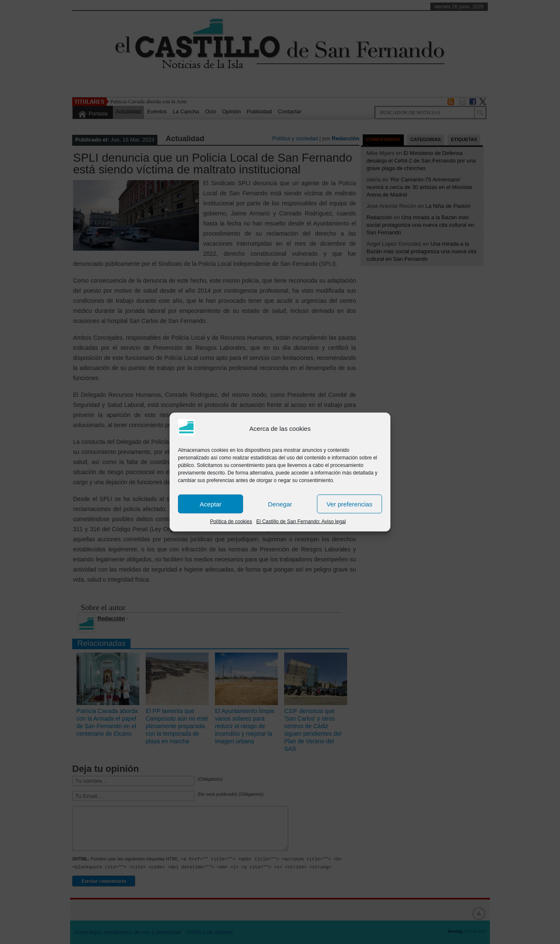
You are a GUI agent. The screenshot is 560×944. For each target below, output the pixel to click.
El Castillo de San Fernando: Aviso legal (301, 522)
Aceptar (211, 504)
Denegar (280, 504)
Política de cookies (231, 522)
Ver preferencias (349, 504)
